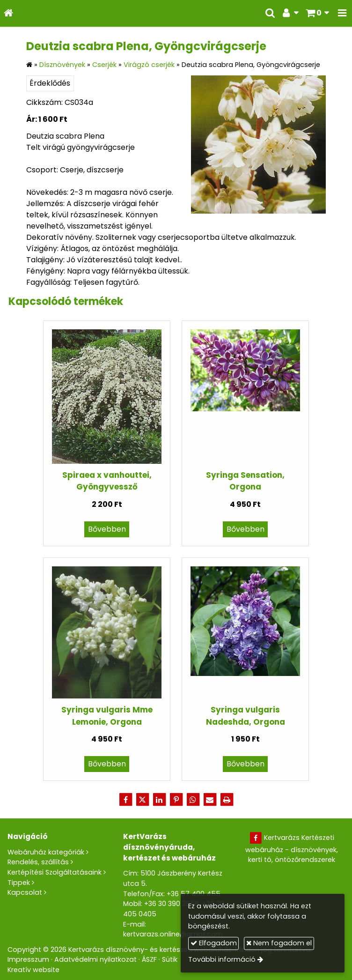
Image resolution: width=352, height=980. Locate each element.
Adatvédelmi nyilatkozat (95, 959)
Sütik (170, 959)
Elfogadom (214, 943)
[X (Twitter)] (142, 800)
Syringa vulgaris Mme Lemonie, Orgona (107, 716)
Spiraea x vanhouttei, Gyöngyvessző (107, 481)
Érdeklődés (50, 83)
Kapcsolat (25, 892)
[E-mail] (210, 800)
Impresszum (28, 959)
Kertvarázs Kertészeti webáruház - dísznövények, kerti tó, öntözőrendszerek (292, 849)
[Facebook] (125, 800)
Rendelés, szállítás (38, 862)
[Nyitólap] (8, 13)
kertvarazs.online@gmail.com (173, 934)
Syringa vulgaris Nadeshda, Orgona (246, 716)
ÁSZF (149, 959)
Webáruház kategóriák (46, 852)
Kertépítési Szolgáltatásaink (55, 872)
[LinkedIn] (159, 800)
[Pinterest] (176, 800)
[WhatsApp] (193, 800)
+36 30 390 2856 (172, 904)
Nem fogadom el (279, 943)
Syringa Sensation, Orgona (245, 481)
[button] (342, 13)
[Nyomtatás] (227, 800)
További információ (222, 959)
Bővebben (107, 529)
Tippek (19, 883)
